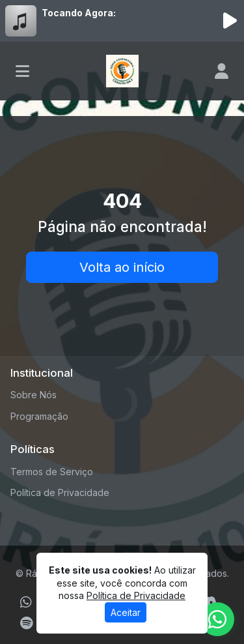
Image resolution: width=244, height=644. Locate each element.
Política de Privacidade (60, 492)
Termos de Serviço (52, 472)
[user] (222, 71)
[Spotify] (26, 623)
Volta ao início (122, 267)
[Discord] (209, 602)
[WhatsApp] (26, 602)
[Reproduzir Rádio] (230, 21)
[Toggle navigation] (22, 71)
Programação (39, 416)
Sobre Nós (34, 395)
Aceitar (126, 612)
